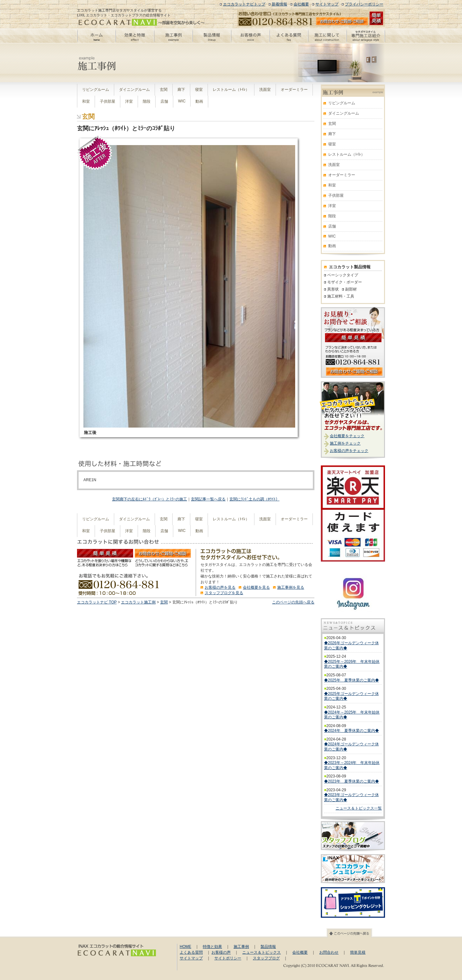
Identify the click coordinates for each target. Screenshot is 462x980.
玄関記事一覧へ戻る (208, 499)
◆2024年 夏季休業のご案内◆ (351, 731)
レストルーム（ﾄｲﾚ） (231, 90)
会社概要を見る (256, 587)
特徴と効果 (212, 947)
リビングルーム (96, 90)
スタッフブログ (266, 958)
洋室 (129, 101)
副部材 (351, 289)
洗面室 (265, 90)
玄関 (164, 90)
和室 (86, 101)
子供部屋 (107, 101)
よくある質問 (191, 952)
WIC (182, 101)
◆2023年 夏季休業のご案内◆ (351, 781)
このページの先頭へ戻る (293, 602)
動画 (199, 101)
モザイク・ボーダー (345, 282)
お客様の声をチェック (349, 451)
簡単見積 (358, 952)
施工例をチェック (345, 443)
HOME (185, 947)
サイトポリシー (228, 958)
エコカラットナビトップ (244, 4)
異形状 (333, 289)
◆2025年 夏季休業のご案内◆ (351, 680)
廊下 (181, 90)
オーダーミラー (294, 90)
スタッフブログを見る (224, 593)
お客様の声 (221, 952)
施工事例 (241, 947)
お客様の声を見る (220, 587)
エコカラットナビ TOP (97, 602)
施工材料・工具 (341, 296)
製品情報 (268, 947)
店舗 (164, 101)
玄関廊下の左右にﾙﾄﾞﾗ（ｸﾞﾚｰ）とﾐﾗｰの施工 (150, 499)
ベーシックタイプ (343, 275)
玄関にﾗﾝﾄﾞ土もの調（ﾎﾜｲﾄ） (254, 499)
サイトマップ (327, 4)
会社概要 (301, 4)
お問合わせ (329, 952)
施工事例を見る (291, 587)
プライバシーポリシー (364, 4)
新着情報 (279, 4)
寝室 (199, 90)
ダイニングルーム (134, 90)
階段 (147, 101)
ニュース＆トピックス (261, 952)
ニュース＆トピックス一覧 (359, 808)
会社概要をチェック (347, 436)
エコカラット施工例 (138, 602)
